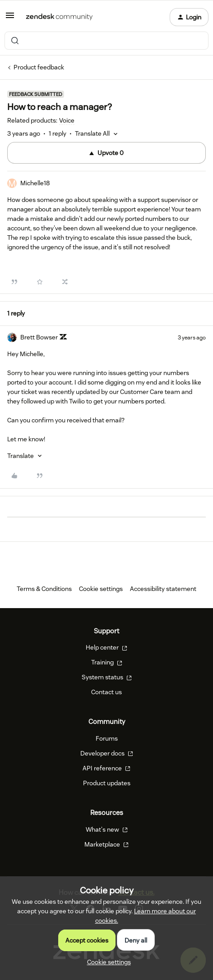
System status (107, 677)
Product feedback (39, 67)
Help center (106, 647)
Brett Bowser (39, 337)
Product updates (107, 783)
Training (107, 662)
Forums (107, 738)
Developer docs (107, 753)
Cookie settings (101, 589)
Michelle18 (35, 183)
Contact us (106, 692)
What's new (107, 829)
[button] (10, 18)
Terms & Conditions (44, 589)
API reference (106, 768)
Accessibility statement (163, 589)
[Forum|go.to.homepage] (59, 17)
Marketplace (106, 844)
